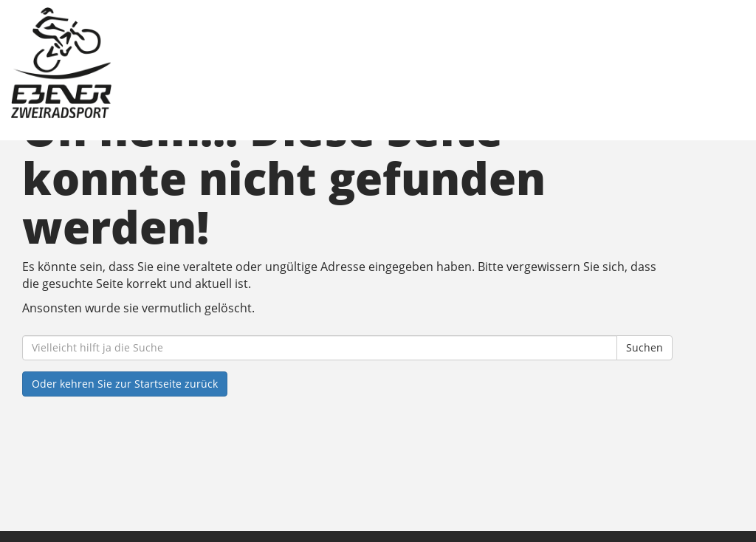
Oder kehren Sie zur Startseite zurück (125, 384)
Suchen (645, 347)
